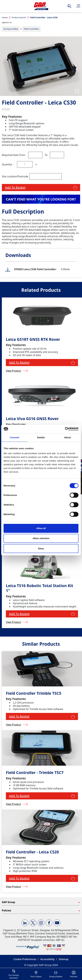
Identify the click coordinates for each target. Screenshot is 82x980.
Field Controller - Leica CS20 (32, 852)
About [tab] (67, 437)
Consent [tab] (14, 437)
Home (5, 17)
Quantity (7, 164)
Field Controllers (31, 29)
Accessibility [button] (48, 959)
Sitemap (64, 959)
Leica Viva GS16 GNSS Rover (32, 419)
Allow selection (41, 538)
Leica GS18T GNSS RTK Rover (33, 339)
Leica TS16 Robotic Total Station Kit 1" (40, 588)
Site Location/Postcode (15, 176)
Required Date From (14, 155)
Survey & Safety (11, 29)
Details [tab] (41, 437)
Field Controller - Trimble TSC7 (35, 773)
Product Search (19, 17)
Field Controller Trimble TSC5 (34, 693)
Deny (41, 548)
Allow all (41, 528)
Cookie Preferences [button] (25, 959)
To (46, 155)
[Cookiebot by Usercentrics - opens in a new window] (65, 429)
